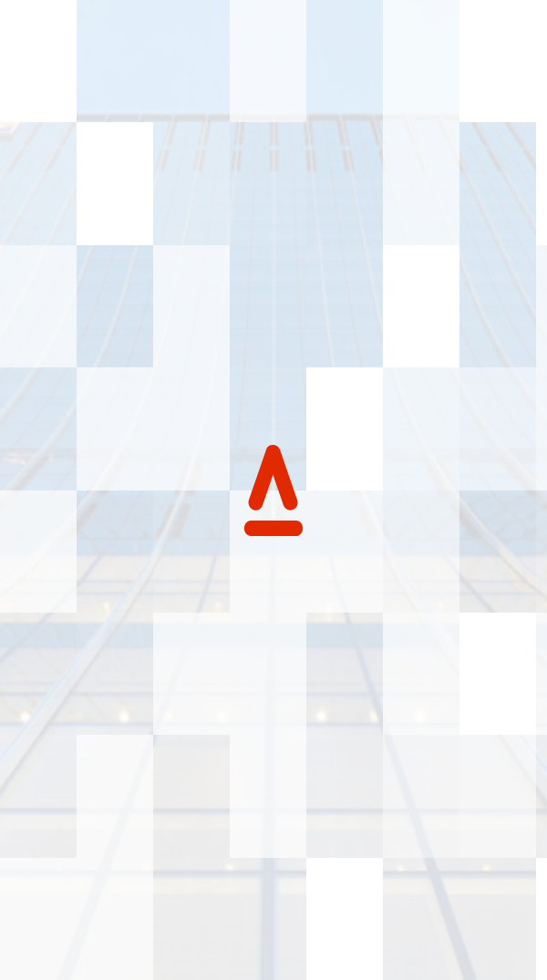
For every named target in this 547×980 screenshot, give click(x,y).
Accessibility (80, 892)
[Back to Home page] (28, 36)
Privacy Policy (180, 892)
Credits (262, 892)
